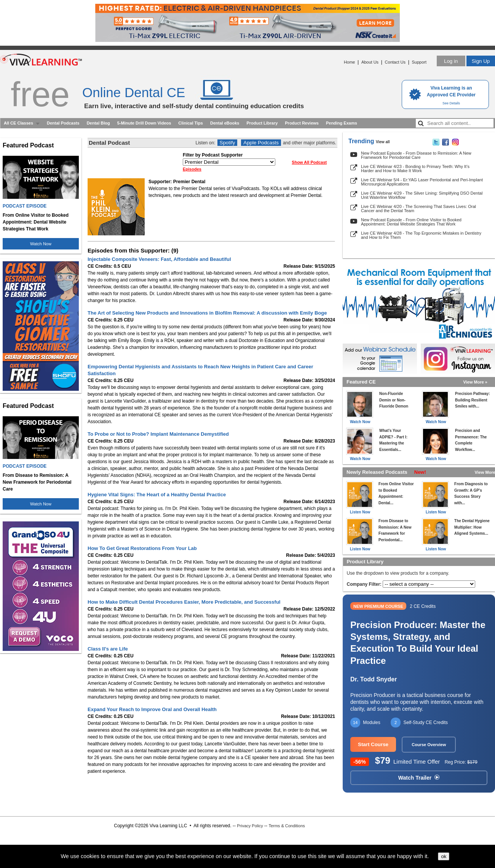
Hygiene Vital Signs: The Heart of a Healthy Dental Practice (157, 495)
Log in (451, 61)
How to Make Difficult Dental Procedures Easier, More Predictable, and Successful (184, 602)
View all (383, 142)
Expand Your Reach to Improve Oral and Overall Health (152, 709)
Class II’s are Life (108, 649)
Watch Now (41, 244)
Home (349, 62)
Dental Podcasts (63, 123)
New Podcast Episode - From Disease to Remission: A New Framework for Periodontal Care (416, 155)
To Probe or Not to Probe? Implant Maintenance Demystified (158, 434)
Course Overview (429, 745)
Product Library (262, 123)
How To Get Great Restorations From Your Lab (142, 548)
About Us (370, 62)
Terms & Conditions (287, 826)
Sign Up (481, 61)
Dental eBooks (225, 123)
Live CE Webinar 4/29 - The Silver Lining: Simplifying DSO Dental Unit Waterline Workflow (422, 195)
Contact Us (395, 62)
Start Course (373, 744)
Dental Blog (98, 123)
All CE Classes (18, 123)
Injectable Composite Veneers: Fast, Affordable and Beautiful (159, 259)
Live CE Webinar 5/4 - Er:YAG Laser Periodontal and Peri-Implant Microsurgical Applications (422, 182)
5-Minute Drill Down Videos (144, 123)
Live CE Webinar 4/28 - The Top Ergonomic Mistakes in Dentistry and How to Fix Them (421, 235)
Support (419, 62)
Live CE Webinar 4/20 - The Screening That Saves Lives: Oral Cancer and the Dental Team (418, 209)
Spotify (228, 143)
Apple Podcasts (261, 143)
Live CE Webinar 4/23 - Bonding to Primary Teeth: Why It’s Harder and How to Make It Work (415, 169)
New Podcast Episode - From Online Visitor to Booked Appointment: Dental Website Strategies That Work (411, 222)
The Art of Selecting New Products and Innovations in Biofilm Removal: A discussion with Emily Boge (207, 313)
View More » (475, 382)
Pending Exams (342, 123)
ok (444, 856)
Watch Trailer (419, 778)
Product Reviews (302, 123)
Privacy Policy (250, 826)
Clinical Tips (191, 123)
